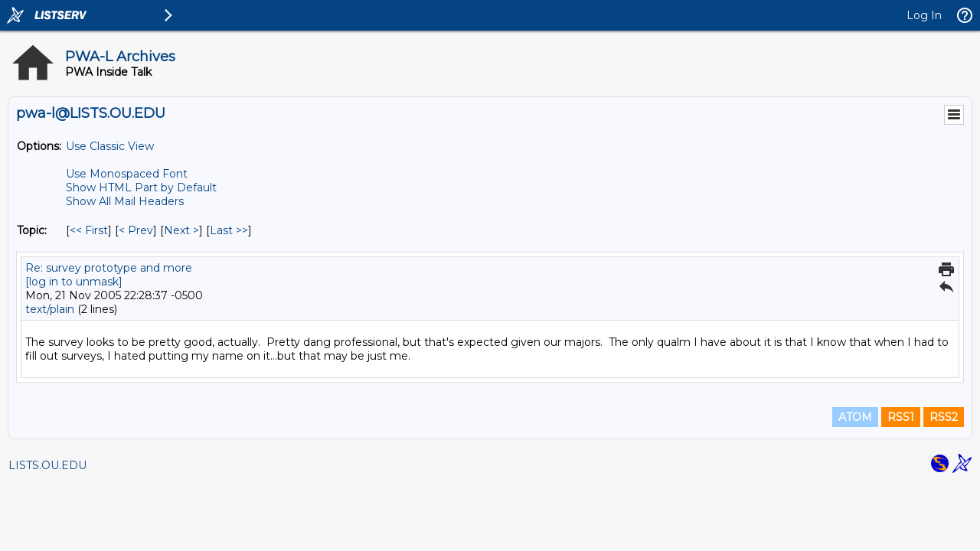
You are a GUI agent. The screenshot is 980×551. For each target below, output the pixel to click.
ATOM (855, 417)
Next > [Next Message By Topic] (181, 230)
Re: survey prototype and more (109, 268)
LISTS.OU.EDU (47, 465)
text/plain (50, 309)
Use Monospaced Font (127, 174)
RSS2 (944, 417)
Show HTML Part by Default (141, 187)
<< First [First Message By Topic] (89, 230)
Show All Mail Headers (125, 201)
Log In (924, 15)
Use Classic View (110, 146)
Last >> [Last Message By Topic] (229, 230)
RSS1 (901, 417)
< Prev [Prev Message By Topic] (136, 230)
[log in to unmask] (74, 282)
